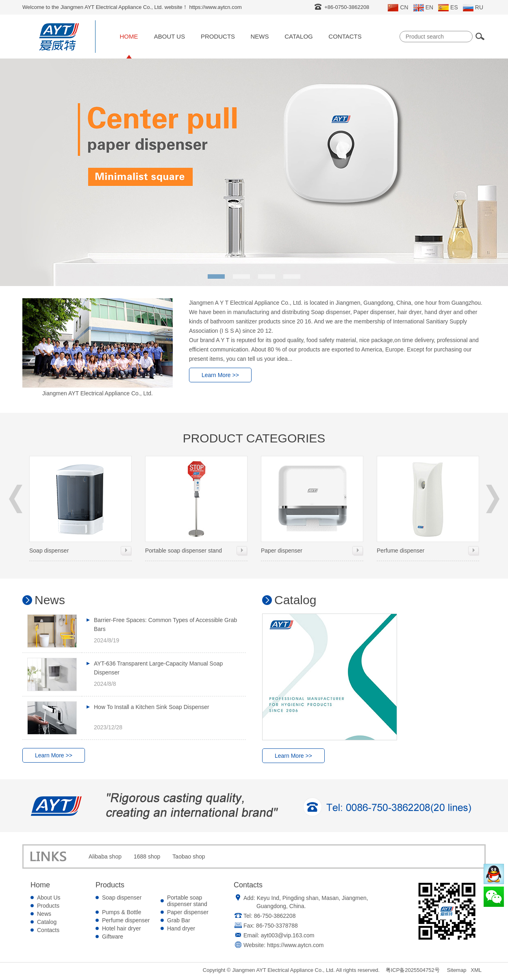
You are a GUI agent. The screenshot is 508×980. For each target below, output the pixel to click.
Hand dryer (181, 928)
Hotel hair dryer (122, 928)
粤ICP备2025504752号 (413, 970)
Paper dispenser (312, 505)
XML (476, 970)
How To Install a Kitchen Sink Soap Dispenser (152, 707)
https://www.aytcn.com (295, 945)
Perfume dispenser (428, 505)
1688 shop (147, 856)
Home (129, 36)
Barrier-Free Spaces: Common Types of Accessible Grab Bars (165, 624)
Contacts (345, 36)
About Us (169, 36)
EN (423, 8)
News (260, 36)
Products (218, 36)
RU (473, 8)
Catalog (299, 36)
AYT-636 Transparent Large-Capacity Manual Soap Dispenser (158, 668)
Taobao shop (189, 856)
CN (398, 8)
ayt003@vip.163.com (288, 935)
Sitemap (457, 970)
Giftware (113, 937)
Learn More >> (220, 375)
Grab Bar (179, 920)
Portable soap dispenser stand (196, 505)
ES (448, 8)
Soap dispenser (80, 505)
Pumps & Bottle (122, 912)
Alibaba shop (105, 856)
